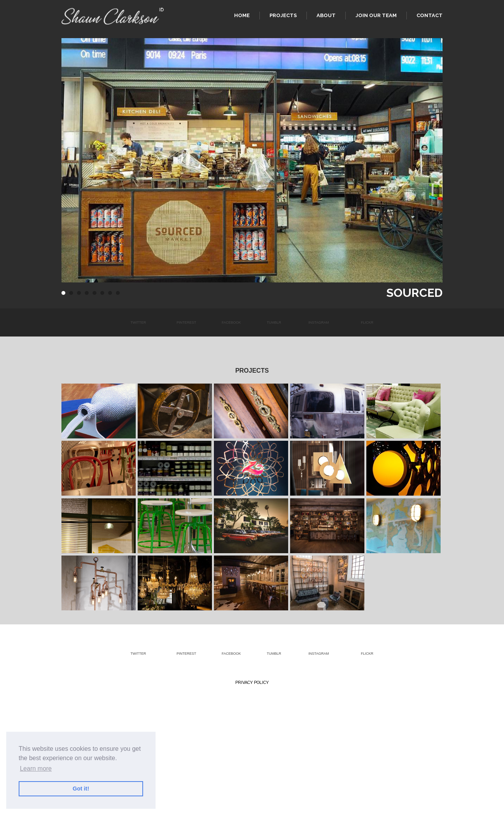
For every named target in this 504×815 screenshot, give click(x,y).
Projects (283, 15)
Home (242, 15)
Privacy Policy (252, 683)
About (326, 15)
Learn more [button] (36, 769)
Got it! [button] (81, 789)
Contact (430, 15)
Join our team (376, 15)
